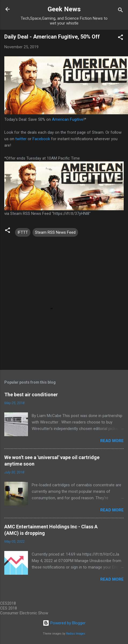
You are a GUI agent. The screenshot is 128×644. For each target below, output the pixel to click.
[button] (120, 38)
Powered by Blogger (64, 623)
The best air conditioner (31, 395)
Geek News (64, 9)
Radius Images (76, 634)
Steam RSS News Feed (55, 232)
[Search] (120, 11)
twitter (21, 139)
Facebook (41, 139)
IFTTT (23, 232)
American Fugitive (68, 119)
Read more (112, 441)
